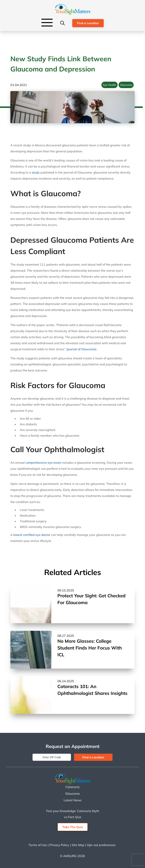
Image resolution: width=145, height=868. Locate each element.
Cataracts (73, 787)
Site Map (78, 845)
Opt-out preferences (101, 845)
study (36, 172)
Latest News (73, 800)
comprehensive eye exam (43, 463)
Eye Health (110, 85)
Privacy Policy (59, 845)
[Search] (62, 23)
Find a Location (88, 23)
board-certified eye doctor (32, 535)
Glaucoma (126, 85)
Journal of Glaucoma (81, 349)
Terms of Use (38, 845)
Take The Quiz (73, 827)
